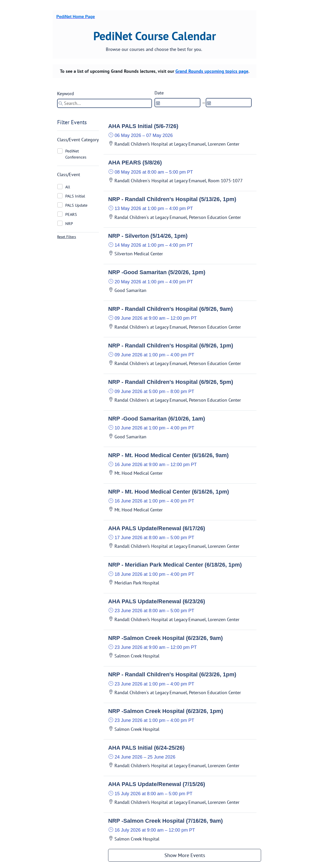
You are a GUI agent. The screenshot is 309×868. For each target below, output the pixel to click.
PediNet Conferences (76, 154)
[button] (185, 136)
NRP (69, 223)
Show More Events (185, 855)
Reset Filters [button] (67, 237)
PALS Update (76, 205)
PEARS (71, 214)
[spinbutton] (177, 103)
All (68, 187)
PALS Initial (75, 196)
